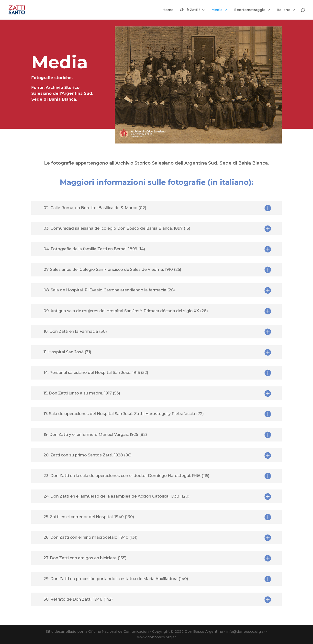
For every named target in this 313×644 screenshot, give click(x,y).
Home (168, 10)
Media (217, 10)
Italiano (284, 10)
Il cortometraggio (250, 10)
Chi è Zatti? (190, 10)
